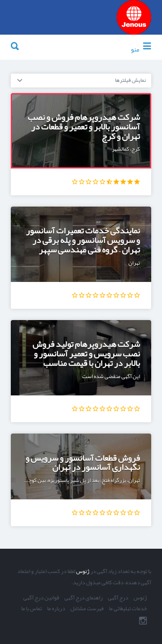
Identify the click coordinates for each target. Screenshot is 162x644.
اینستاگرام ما (143, 621)
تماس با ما (32, 609)
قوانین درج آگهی (41, 598)
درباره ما (56, 609)
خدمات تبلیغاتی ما (128, 609)
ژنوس (82, 571)
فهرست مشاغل (87, 609)
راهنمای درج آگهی (84, 598)
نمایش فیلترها (130, 80)
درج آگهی (118, 598)
